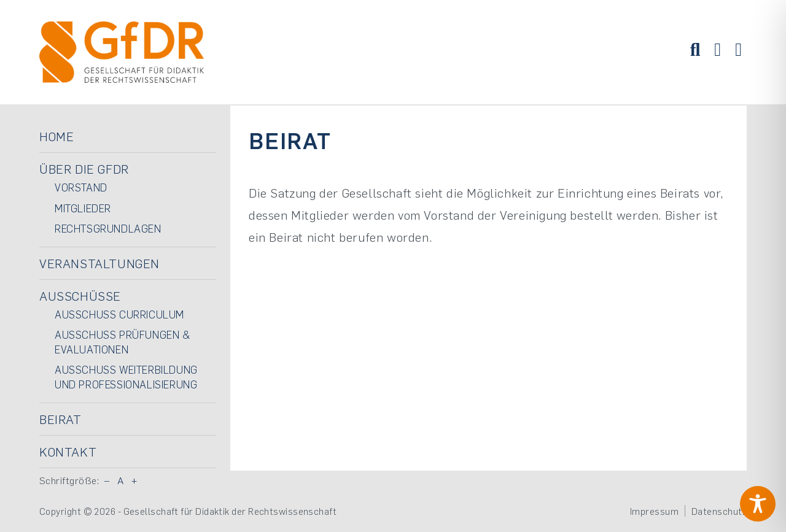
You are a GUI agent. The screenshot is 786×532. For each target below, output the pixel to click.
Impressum (654, 511)
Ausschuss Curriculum (119, 314)
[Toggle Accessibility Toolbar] (758, 504)
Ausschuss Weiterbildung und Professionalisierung (126, 377)
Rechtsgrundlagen (108, 228)
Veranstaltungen (99, 263)
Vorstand (81, 187)
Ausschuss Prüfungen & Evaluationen (123, 342)
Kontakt (68, 452)
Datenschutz (719, 511)
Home (56, 136)
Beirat (60, 419)
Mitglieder (83, 208)
